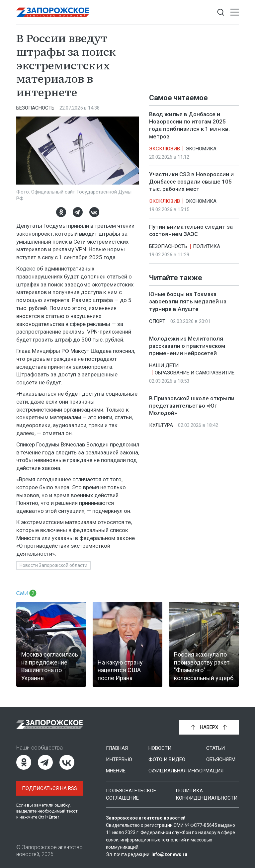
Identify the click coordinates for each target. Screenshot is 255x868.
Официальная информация (186, 771)
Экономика (201, 149)
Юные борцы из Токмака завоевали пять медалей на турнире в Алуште (188, 302)
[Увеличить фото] (78, 150)
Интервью (119, 759)
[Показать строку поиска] (221, 12)
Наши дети (164, 365)
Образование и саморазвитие (195, 373)
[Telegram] (78, 212)
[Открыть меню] (235, 12)
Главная (117, 748)
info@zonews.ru (169, 854)
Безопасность (35, 108)
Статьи (215, 748)
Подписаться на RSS (49, 788)
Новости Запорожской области (53, 565)
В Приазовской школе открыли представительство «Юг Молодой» (192, 406)
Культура (161, 425)
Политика (207, 246)
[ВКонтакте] (94, 212)
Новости (160, 748)
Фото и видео (167, 759)
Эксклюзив (165, 149)
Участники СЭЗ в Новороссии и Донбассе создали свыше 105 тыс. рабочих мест (191, 182)
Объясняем (221, 759)
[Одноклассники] (61, 212)
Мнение (116, 771)
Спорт (157, 321)
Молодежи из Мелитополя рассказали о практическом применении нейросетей (187, 346)
